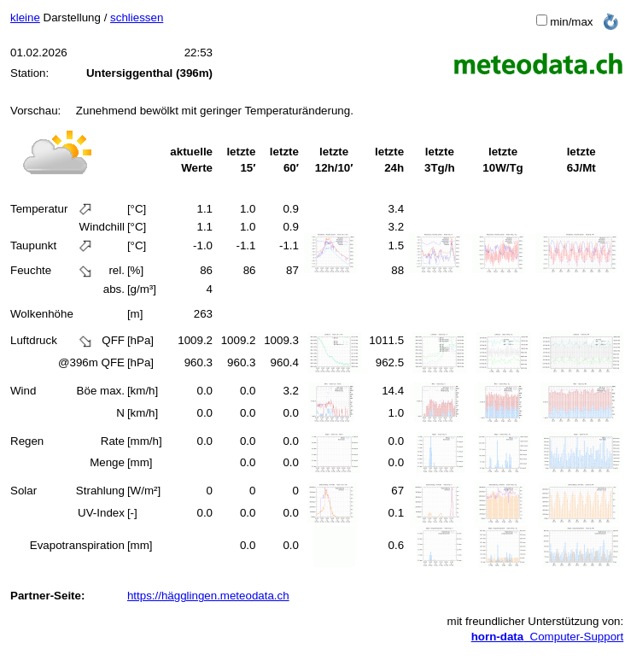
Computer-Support (548, 637)
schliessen (137, 18)
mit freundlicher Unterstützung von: (536, 621)
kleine (25, 18)
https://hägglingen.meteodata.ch (208, 596)
